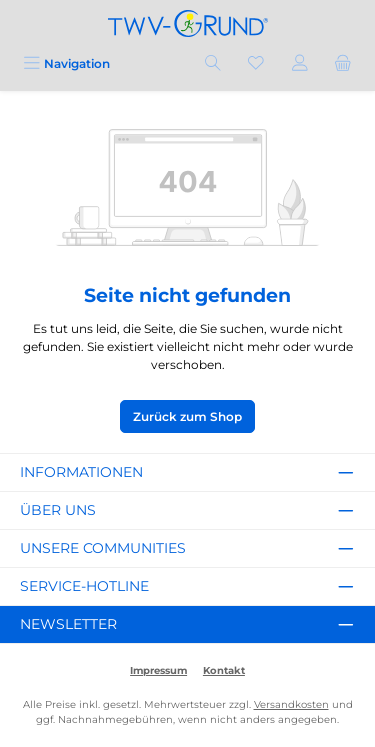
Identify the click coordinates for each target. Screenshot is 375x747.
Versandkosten (291, 704)
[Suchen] (213, 63)
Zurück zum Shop (187, 416)
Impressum (158, 670)
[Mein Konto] (300, 63)
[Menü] (66, 63)
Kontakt (224, 670)
